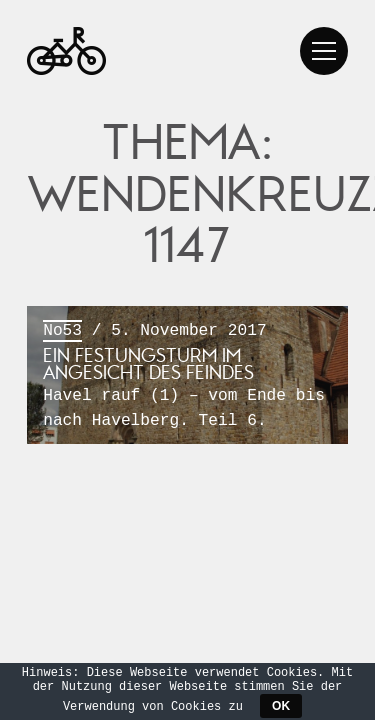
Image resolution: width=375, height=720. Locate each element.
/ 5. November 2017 (187, 376)
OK (281, 706)
